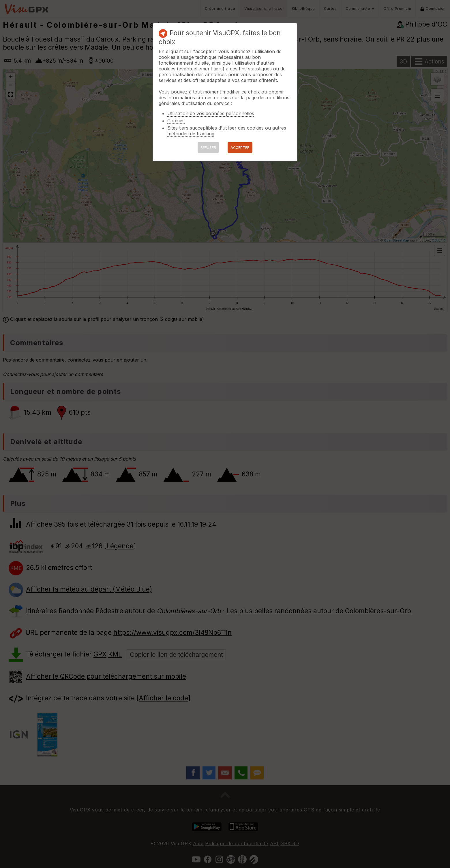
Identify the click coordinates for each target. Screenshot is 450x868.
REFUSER (208, 148)
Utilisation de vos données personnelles (211, 113)
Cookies (176, 121)
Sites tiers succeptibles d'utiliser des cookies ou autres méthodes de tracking (227, 131)
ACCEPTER (240, 148)
